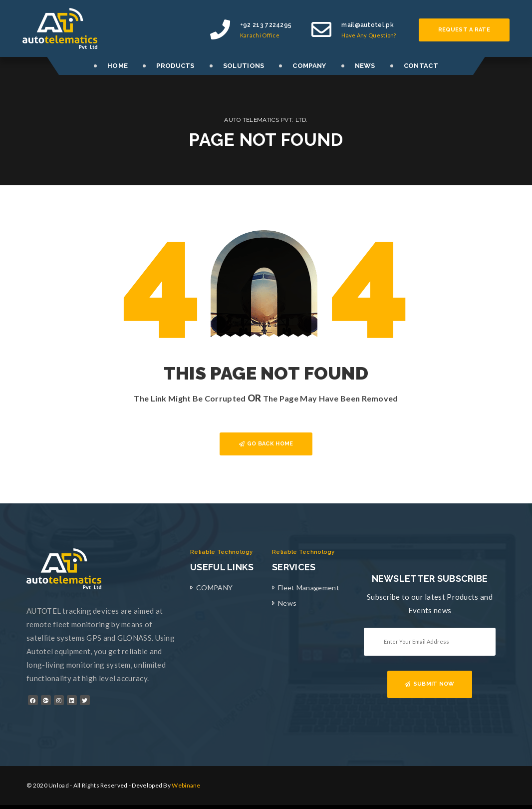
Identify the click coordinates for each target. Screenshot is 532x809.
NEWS (365, 66)
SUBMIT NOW (429, 684)
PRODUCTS (175, 66)
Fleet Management (309, 588)
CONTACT (421, 66)
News (287, 603)
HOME (118, 66)
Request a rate (464, 30)
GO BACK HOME (266, 444)
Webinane (186, 785)
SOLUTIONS (244, 66)
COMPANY (309, 66)
